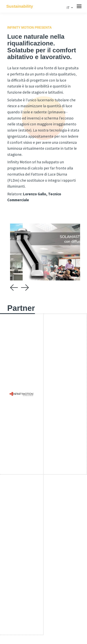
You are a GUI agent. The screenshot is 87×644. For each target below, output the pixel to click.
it (68, 8)
